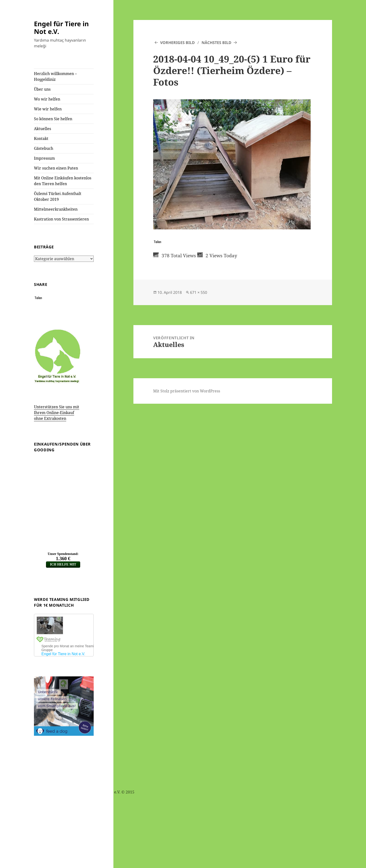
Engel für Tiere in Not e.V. (61, 28)
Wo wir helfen (47, 99)
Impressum (44, 158)
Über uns (42, 89)
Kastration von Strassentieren (61, 219)
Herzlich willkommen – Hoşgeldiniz (55, 76)
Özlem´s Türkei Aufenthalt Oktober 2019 (58, 196)
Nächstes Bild (216, 43)
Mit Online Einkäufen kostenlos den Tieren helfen (63, 181)
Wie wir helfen (48, 109)
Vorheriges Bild (177, 43)
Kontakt (41, 138)
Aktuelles (42, 129)
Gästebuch (44, 148)
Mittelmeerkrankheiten (56, 209)
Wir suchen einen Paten (56, 168)
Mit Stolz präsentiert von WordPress (187, 391)
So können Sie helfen (53, 119)
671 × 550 (199, 292)
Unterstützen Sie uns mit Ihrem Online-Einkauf (57, 413)
